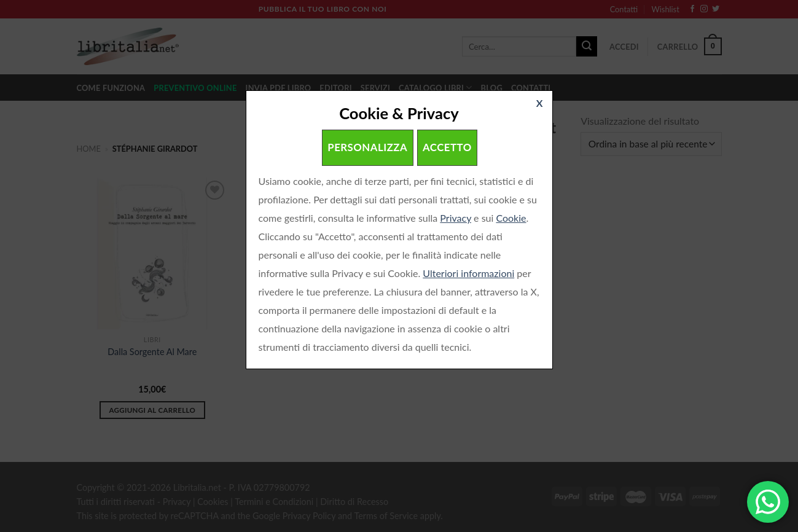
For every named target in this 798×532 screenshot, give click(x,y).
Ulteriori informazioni (468, 273)
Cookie (511, 218)
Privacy (456, 218)
